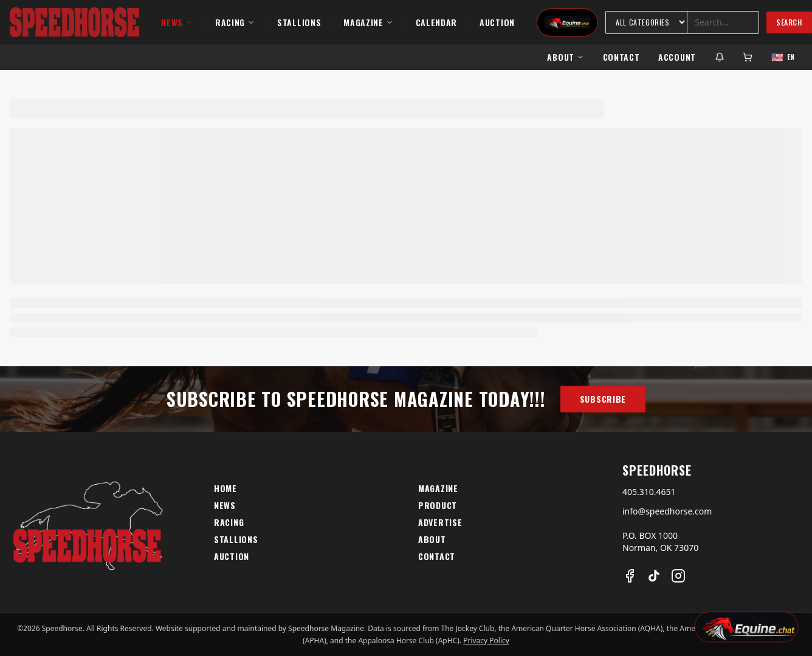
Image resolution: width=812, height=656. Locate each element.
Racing (235, 22)
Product (438, 505)
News (177, 22)
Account (677, 57)
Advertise (440, 522)
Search (789, 22)
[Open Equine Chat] (746, 627)
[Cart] (748, 57)
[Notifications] (720, 57)
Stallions (299, 22)
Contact (621, 57)
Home (225, 488)
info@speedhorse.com (667, 511)
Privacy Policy (486, 641)
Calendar (437, 22)
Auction (497, 22)
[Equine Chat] (567, 22)
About (566, 57)
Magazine (368, 22)
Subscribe (603, 399)
